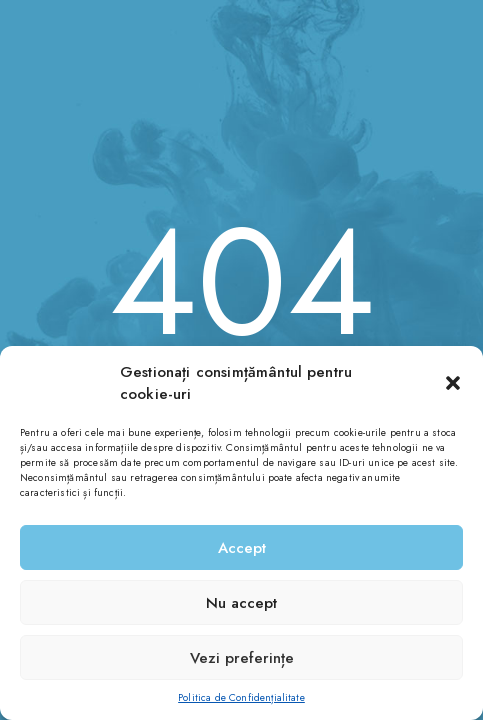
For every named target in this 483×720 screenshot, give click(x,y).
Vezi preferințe (242, 658)
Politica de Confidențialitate (241, 697)
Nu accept (241, 603)
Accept (242, 548)
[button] (453, 383)
